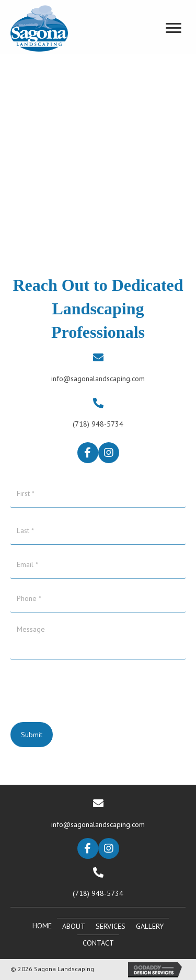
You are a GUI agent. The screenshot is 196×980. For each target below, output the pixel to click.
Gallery (150, 926)
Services (111, 926)
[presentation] (90, 685)
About (74, 926)
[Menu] (174, 28)
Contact (98, 943)
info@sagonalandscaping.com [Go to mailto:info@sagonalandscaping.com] (98, 379)
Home (42, 926)
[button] (88, 453)
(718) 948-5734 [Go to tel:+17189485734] (98, 424)
